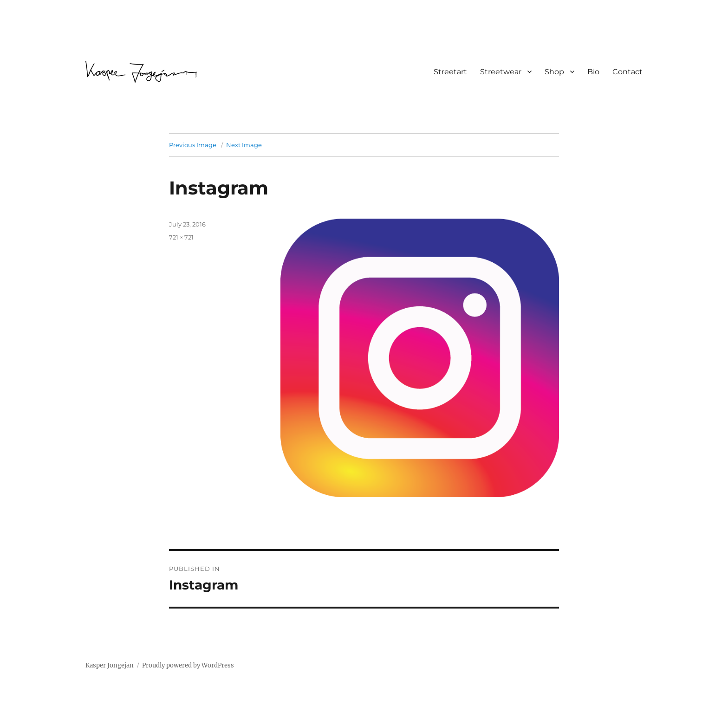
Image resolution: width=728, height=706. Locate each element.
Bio (593, 72)
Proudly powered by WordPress (188, 665)
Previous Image (193, 145)
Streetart (450, 72)
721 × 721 (181, 237)
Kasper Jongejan (110, 665)
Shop (554, 72)
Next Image (244, 145)
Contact (627, 72)
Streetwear (501, 72)
